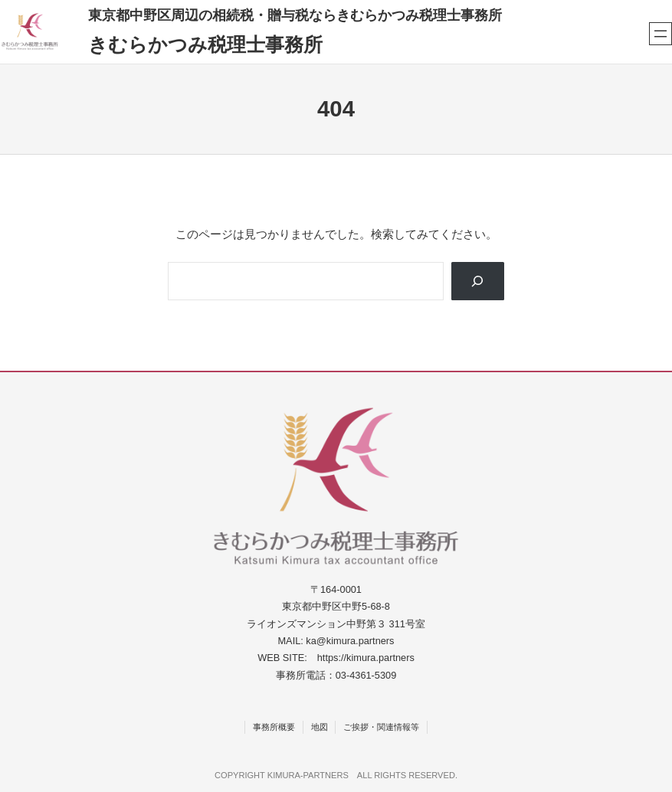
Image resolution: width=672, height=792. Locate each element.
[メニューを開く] (661, 34)
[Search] (478, 281)
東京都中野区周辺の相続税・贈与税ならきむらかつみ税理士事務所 (295, 15)
